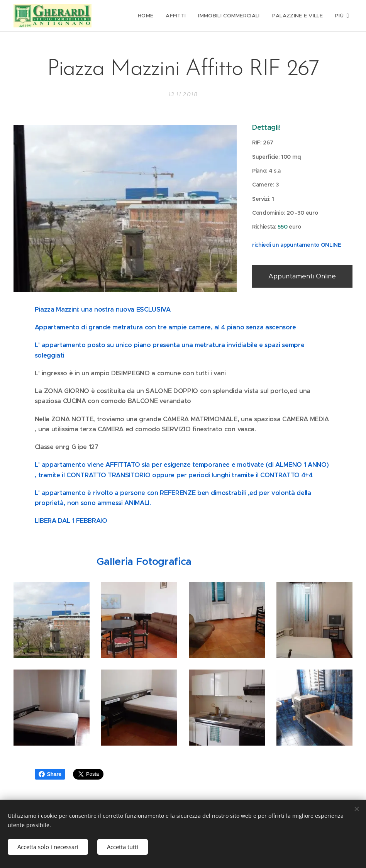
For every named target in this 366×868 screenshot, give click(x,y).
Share (50, 774)
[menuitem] (148, 16)
